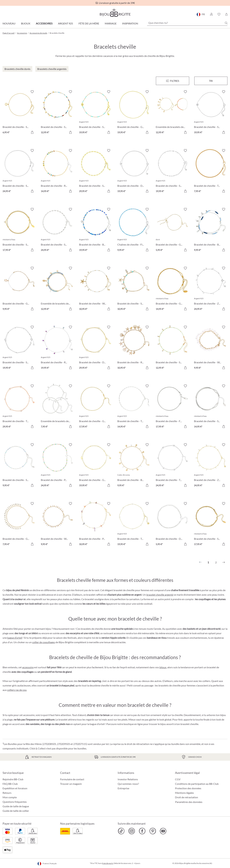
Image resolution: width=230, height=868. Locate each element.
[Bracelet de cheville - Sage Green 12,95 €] (172, 348)
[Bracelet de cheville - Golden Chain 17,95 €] (96, 407)
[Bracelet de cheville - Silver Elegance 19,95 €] (172, 171)
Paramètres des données (189, 802)
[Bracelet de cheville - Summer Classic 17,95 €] (211, 524)
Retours (7, 793)
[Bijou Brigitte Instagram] (132, 831)
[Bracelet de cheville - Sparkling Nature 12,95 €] (58, 112)
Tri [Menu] (211, 81)
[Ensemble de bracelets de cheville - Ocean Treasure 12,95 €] (172, 112)
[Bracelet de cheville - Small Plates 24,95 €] (58, 230)
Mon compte (10, 797)
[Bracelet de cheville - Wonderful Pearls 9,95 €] (58, 524)
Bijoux (26, 23)
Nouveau (9, 23)
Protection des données (188, 788)
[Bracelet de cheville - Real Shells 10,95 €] (134, 348)
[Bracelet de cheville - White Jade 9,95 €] (211, 348)
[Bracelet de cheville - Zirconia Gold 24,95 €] (211, 465)
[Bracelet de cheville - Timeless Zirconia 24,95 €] (172, 465)
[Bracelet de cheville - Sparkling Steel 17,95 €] (19, 230)
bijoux (163, 667)
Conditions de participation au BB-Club (197, 784)
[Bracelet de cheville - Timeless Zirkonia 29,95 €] (19, 407)
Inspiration (130, 23)
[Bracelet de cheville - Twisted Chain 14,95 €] (134, 407)
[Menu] (173, 81)
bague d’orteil (15, 638)
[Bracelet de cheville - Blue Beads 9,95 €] (211, 230)
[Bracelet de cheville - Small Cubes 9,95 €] (19, 465)
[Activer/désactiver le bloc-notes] (32, 92)
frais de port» (108, 863)
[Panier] (226, 14)
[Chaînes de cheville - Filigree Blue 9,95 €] (134, 230)
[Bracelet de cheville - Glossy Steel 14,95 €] (172, 289)
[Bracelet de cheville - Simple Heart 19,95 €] (19, 348)
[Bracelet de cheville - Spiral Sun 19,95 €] (211, 112)
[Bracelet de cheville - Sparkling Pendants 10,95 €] (134, 289)
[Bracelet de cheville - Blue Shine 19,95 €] (96, 230)
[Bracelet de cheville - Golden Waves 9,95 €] (19, 289)
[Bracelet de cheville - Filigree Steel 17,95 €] (172, 407)
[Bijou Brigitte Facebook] (142, 831)
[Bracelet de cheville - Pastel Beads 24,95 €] (58, 465)
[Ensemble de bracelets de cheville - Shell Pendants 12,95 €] (58, 289)
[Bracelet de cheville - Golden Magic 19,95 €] (134, 112)
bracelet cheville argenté (160, 595)
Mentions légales (184, 793)
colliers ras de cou (17, 690)
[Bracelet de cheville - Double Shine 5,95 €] (172, 524)
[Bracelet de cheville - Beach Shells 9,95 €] (134, 465)
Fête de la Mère (89, 23)
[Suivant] (224, 562)
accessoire (28, 667)
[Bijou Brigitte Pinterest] (153, 831)
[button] (211, 14)
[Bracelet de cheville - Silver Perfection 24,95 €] (19, 171)
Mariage (111, 23)
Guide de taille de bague (16, 806)
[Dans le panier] (32, 132)
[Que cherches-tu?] (187, 23)
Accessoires (44, 23)
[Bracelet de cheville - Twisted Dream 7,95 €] (211, 171)
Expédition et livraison (15, 788)
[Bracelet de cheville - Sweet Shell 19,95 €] (96, 112)
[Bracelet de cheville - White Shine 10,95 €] (96, 289)
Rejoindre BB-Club (13, 779)
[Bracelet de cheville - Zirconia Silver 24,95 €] (211, 289)
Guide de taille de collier (16, 811)
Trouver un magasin (71, 784)
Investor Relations (128, 779)
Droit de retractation (187, 797)
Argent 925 (65, 23)
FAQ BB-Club (10, 784)
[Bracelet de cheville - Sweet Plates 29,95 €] (96, 171)
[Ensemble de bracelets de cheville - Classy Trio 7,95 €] (58, 407)
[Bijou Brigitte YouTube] (163, 831)
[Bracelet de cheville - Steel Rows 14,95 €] (211, 407)
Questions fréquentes (15, 802)
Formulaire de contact (72, 779)
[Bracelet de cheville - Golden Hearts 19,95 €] (96, 465)
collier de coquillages (44, 642)
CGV (178, 779)
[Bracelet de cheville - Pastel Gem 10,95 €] (96, 524)
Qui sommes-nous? (128, 784)
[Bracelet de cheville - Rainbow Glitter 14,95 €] (58, 171)
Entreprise (123, 788)
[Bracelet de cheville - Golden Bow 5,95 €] (172, 230)
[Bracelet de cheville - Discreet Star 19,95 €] (134, 171)
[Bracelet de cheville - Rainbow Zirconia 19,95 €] (58, 348)
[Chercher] (226, 23)
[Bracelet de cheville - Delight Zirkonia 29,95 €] (96, 348)
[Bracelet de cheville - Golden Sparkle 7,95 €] (19, 524)
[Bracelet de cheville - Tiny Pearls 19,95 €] (134, 524)
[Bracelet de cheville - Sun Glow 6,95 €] (19, 112)
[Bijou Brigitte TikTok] (121, 831)
